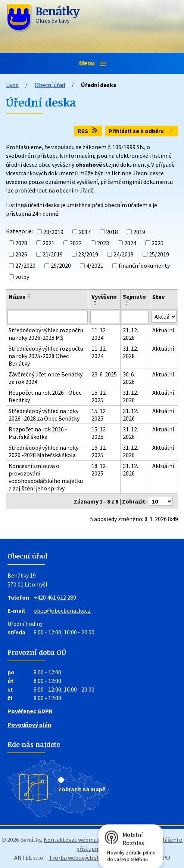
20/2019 (53, 232)
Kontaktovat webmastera (77, 840)
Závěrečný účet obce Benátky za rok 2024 (46, 378)
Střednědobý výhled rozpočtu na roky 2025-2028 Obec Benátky (46, 356)
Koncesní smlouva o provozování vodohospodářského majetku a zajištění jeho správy (46, 477)
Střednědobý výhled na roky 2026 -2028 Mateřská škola (43, 451)
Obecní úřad (50, 85)
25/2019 (159, 254)
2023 (103, 243)
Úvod (12, 85)
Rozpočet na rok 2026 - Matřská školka (38, 433)
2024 (130, 243)
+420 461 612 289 (55, 597)
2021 (49, 243)
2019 (139, 232)
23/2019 (88, 254)
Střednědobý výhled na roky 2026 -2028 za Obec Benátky (44, 415)
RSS (88, 131)
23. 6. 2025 (104, 374)
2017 (85, 232)
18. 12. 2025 (99, 470)
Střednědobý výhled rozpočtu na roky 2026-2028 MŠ (46, 334)
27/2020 (25, 265)
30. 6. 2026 (129, 378)
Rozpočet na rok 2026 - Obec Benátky (45, 396)
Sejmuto (134, 296)
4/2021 (95, 265)
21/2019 (53, 254)
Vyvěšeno (104, 296)
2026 (21, 254)
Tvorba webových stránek (81, 858)
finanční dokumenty (144, 265)
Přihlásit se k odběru (141, 131)
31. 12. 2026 (130, 396)
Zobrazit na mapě (82, 789)
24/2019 (124, 254)
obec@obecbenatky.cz (62, 610)
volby (22, 277)
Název (17, 296)
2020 (21, 243)
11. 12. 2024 (99, 334)
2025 (158, 243)
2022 (76, 243)
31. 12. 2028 (130, 334)
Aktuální (163, 330)
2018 (112, 232)
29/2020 (61, 265)
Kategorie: (19, 231)
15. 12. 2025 (99, 396)
